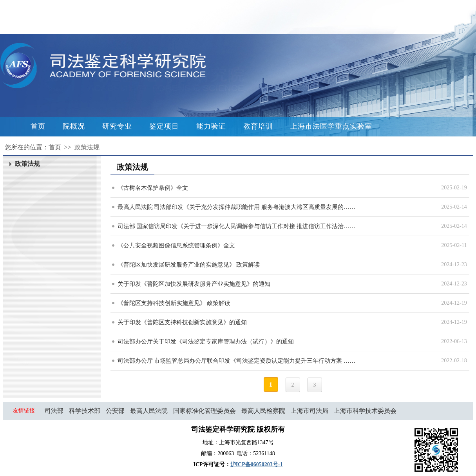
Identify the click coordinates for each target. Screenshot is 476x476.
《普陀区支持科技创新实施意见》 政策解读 (174, 303)
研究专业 (117, 126)
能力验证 (211, 126)
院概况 (74, 126)
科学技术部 (85, 411)
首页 (38, 126)
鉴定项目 (164, 126)
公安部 (115, 411)
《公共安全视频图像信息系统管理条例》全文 (176, 245)
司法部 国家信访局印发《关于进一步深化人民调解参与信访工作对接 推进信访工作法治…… (237, 226)
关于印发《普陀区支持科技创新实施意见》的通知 (182, 322)
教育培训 (258, 126)
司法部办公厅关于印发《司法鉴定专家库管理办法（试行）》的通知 (206, 342)
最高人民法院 (149, 411)
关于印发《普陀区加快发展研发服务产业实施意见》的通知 (194, 284)
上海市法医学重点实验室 (331, 126)
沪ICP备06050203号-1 (257, 464)
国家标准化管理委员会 (205, 411)
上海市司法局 (309, 411)
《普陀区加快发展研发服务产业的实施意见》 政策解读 (189, 265)
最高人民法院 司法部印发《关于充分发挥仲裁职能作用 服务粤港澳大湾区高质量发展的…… (237, 207)
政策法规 (87, 147)
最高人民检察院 (263, 411)
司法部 (54, 411)
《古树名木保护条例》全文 (153, 188)
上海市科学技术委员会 (365, 411)
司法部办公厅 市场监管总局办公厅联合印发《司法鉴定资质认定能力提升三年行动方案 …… (237, 361)
